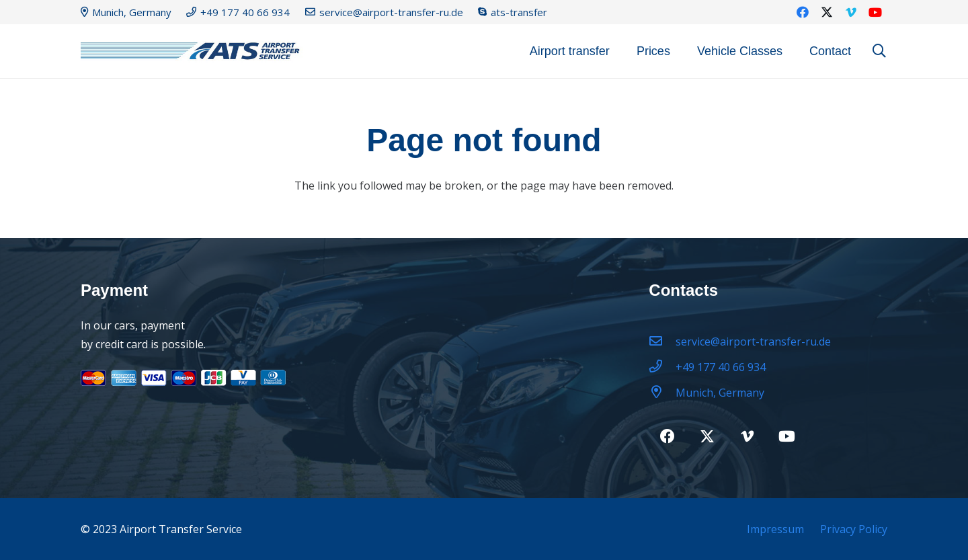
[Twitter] (827, 12)
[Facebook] (803, 12)
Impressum (775, 529)
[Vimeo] (851, 12)
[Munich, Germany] (662, 393)
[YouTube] (875, 12)
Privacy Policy (854, 529)
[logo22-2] (195, 51)
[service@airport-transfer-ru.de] (662, 342)
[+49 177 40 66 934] (662, 367)
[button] (879, 51)
